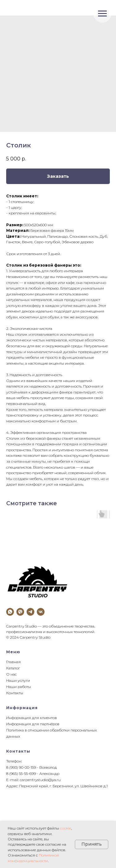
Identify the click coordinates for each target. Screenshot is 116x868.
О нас (11, 674)
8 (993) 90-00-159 (21, 767)
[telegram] (30, 612)
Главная (13, 662)
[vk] (41, 612)
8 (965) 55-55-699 (21, 774)
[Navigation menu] (102, 14)
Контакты (15, 693)
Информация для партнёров (33, 724)
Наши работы (19, 687)
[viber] (20, 612)
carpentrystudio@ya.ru (40, 780)
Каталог (13, 668)
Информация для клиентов (32, 718)
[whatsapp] (10, 612)
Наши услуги (18, 680)
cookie (66, 828)
